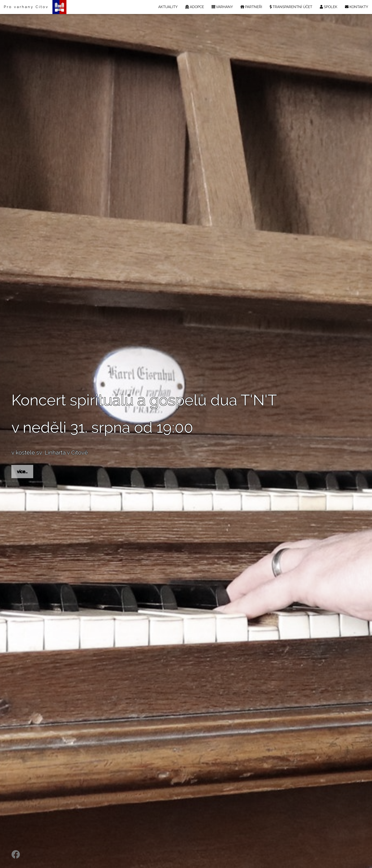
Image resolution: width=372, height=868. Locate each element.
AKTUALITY (168, 7)
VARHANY (222, 7)
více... (22, 472)
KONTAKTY (357, 7)
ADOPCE (195, 7)
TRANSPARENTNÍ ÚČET (291, 7)
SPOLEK (329, 7)
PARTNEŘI (251, 7)
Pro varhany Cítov (26, 7)
